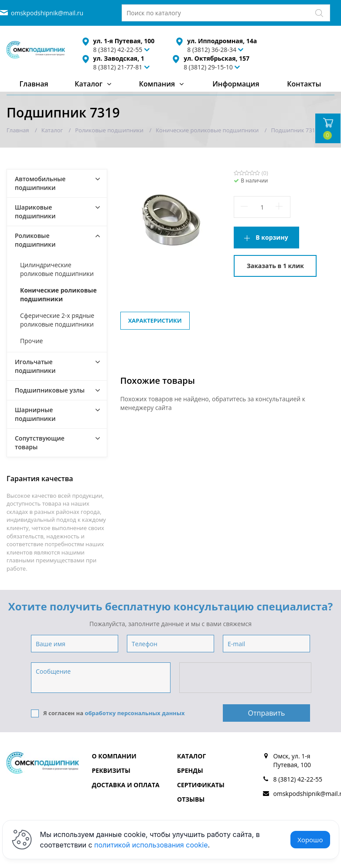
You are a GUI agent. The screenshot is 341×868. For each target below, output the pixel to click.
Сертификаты (201, 785)
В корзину (272, 237)
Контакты (304, 84)
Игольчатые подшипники (35, 366)
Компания (157, 84)
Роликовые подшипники (35, 240)
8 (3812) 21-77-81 (118, 67)
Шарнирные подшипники (35, 414)
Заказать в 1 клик (275, 266)
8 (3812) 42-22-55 (298, 779)
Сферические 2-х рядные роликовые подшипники (57, 320)
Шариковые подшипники (35, 212)
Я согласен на (108, 713)
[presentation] (246, 678)
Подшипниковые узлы (50, 390)
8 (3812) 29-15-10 (208, 67)
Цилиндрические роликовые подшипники (57, 269)
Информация (236, 84)
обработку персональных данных (135, 713)
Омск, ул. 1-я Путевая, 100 (292, 760)
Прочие (31, 341)
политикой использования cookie (151, 845)
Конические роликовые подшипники (58, 294)
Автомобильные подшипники (40, 183)
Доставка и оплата (126, 785)
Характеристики (155, 320)
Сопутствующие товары (40, 443)
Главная (34, 84)
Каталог (89, 84)
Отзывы (191, 799)
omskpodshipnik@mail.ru (47, 13)
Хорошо (310, 840)
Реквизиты (111, 770)
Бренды (190, 770)
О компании (114, 756)
